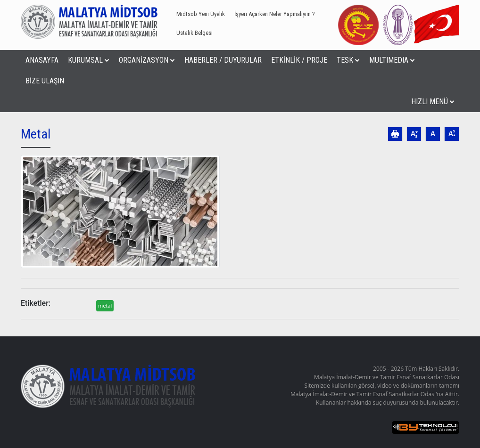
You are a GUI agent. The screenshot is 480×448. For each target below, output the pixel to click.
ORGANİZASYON (147, 60)
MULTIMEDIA (392, 60)
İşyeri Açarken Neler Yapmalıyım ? (275, 14)
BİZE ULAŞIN (45, 81)
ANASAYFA (42, 60)
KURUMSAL (89, 60)
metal (105, 305)
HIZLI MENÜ (433, 102)
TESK (348, 60)
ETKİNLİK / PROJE (299, 60)
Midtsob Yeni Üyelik (201, 14)
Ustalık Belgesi (194, 33)
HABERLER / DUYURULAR (223, 60)
